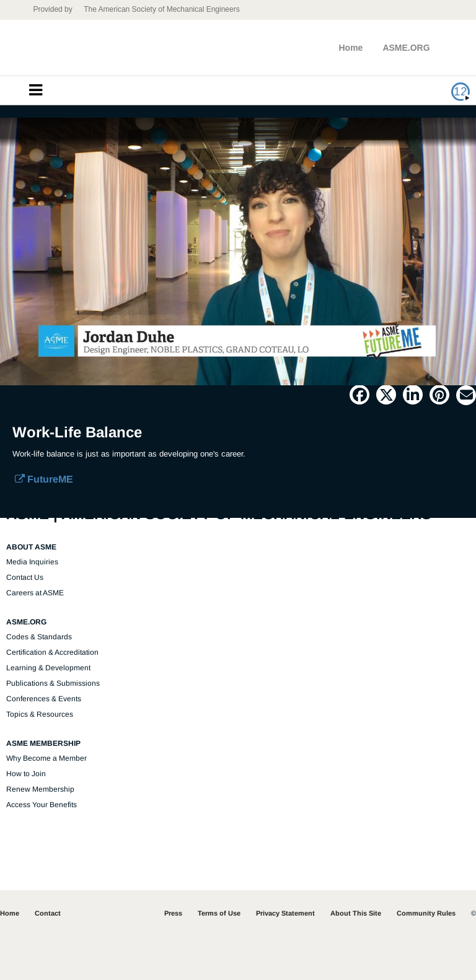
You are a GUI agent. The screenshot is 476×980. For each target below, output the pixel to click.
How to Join (26, 774)
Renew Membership (40, 789)
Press (173, 913)
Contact (48, 913)
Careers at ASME (35, 593)
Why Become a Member (46, 758)
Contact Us (25, 577)
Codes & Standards (39, 637)
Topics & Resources (40, 714)
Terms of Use (219, 913)
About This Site (356, 913)
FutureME (44, 479)
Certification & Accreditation (52, 652)
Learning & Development (48, 668)
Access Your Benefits (42, 805)
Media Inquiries (32, 562)
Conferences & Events (44, 699)
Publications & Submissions (53, 683)
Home (350, 48)
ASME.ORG (406, 48)
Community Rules (426, 913)
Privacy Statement (285, 913)
